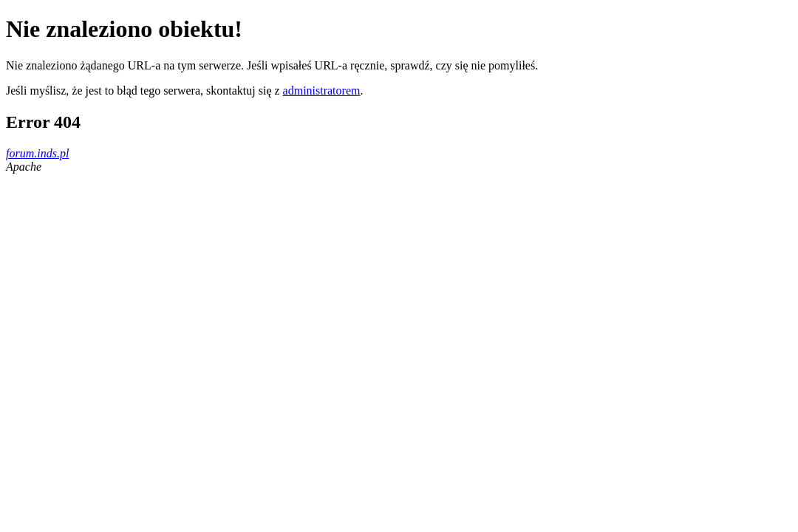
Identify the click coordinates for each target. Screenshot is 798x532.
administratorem (322, 91)
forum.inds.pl (37, 153)
